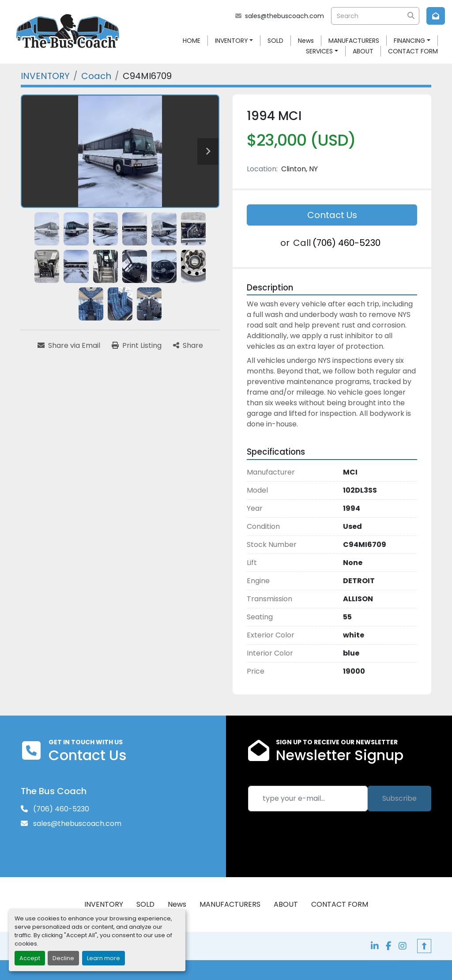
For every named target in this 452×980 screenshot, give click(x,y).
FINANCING (409, 41)
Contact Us (332, 215)
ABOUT (363, 51)
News (306, 41)
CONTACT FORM (413, 51)
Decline (63, 958)
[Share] (188, 346)
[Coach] (96, 76)
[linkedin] (375, 946)
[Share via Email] (69, 346)
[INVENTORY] (45, 76)
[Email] (308, 799)
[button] (234, 41)
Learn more (104, 958)
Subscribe (399, 798)
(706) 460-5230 (347, 243)
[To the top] (424, 946)
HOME (192, 41)
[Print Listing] (137, 346)
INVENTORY (232, 41)
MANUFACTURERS (354, 41)
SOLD (275, 41)
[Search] (375, 16)
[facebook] (389, 946)
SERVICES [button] (319, 51)
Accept (30, 958)
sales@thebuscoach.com (284, 16)
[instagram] (403, 946)
